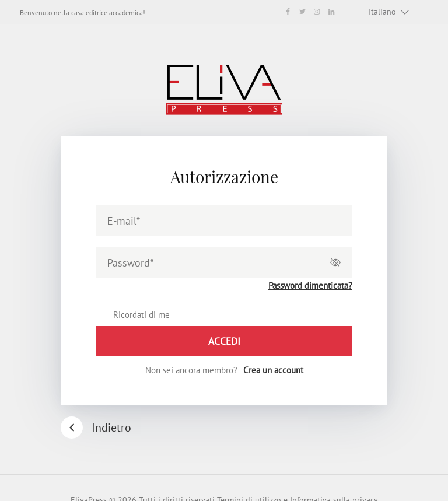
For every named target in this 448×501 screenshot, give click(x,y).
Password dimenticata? (310, 285)
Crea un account (273, 370)
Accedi (224, 341)
